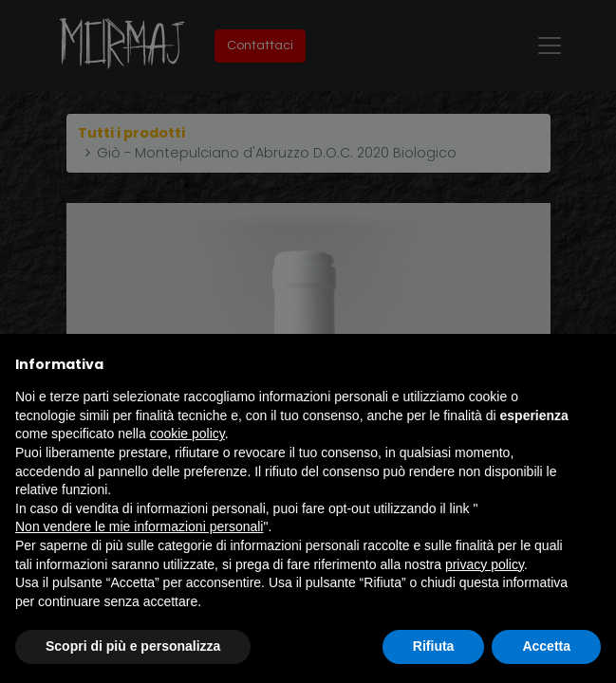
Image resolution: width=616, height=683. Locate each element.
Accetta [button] (546, 646)
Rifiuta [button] (434, 646)
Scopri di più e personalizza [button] (133, 646)
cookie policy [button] (187, 434)
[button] (591, 364)
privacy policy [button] (485, 564)
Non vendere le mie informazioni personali (139, 526)
